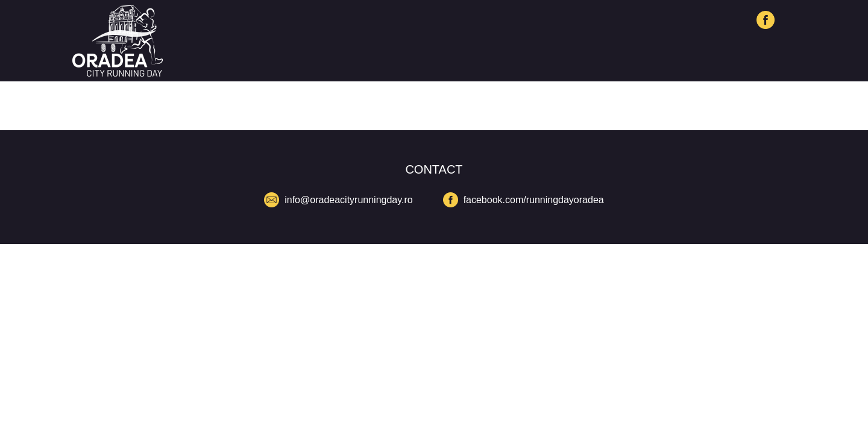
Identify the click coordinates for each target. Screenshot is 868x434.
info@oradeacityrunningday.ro (349, 200)
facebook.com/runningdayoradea (534, 200)
